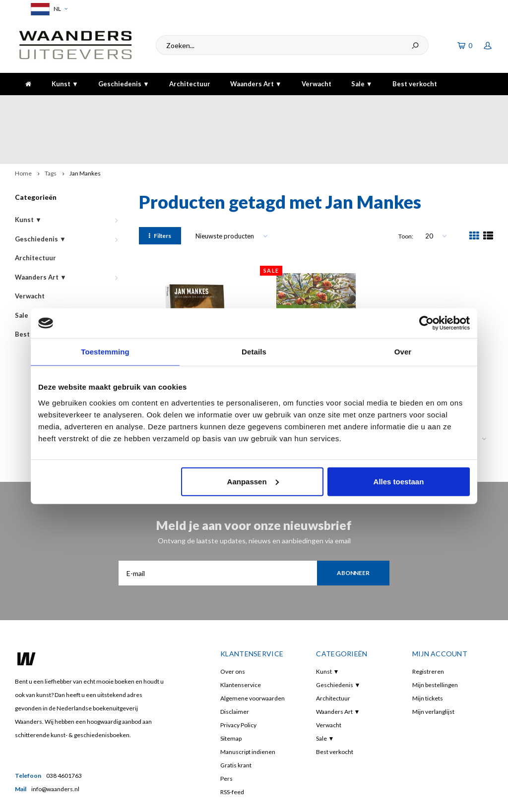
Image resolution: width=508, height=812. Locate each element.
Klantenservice (241, 642)
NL (48, 9)
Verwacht (317, 84)
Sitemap (231, 696)
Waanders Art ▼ (256, 84)
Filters (160, 193)
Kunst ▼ (65, 84)
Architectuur (190, 84)
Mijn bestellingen (435, 642)
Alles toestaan (399, 481)
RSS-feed (232, 749)
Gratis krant (236, 723)
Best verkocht (415, 84)
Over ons (233, 629)
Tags (51, 131)
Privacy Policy (238, 682)
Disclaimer (235, 669)
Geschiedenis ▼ (124, 84)
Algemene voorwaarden (253, 656)
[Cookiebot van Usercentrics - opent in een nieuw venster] (426, 323)
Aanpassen (253, 481)
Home (23, 131)
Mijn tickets (428, 656)
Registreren (428, 629)
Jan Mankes (85, 131)
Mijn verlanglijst (433, 669)
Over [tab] (403, 352)
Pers (226, 736)
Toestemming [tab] (105, 352)
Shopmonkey (160, 798)
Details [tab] (254, 352)
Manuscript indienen (248, 709)
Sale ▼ (362, 84)
